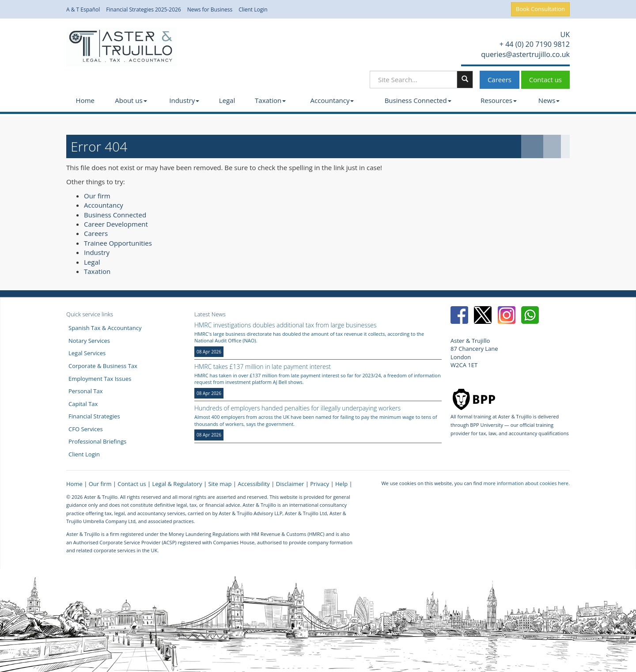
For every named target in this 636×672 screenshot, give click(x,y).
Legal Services (87, 353)
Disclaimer (290, 484)
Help (341, 484)
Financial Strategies (94, 416)
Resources (499, 100)
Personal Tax (86, 391)
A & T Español (83, 10)
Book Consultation (540, 9)
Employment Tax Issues (100, 379)
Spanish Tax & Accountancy (105, 328)
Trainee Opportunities (118, 243)
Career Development (116, 224)
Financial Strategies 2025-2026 (144, 10)
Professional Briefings (97, 441)
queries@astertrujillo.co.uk (524, 54)
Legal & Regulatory (177, 484)
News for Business (210, 10)
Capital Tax (83, 404)
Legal (227, 100)
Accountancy (332, 100)
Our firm (97, 196)
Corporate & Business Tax (103, 366)
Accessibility (254, 484)
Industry (184, 100)
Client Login (253, 10)
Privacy (320, 484)
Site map (220, 484)
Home (85, 100)
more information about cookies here (526, 483)
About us (131, 100)
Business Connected (418, 100)
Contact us (545, 80)
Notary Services (89, 341)
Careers (500, 80)
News (549, 100)
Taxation (270, 100)
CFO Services (86, 429)
